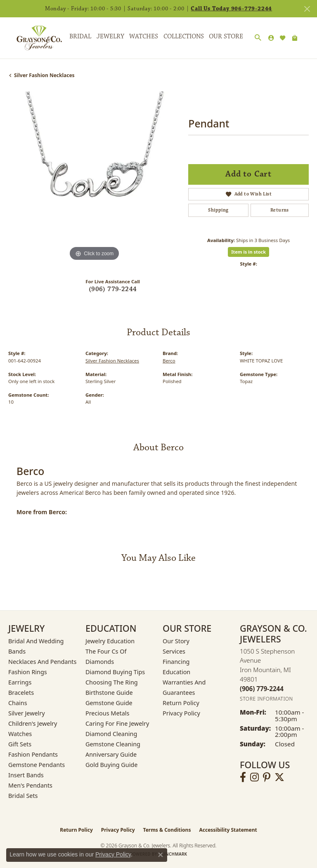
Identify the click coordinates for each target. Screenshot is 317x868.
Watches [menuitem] (20, 734)
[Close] (307, 9)
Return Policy (181, 703)
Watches (144, 36)
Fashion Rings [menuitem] (28, 672)
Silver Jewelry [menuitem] (27, 713)
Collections (184, 36)
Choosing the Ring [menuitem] (112, 682)
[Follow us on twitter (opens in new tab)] (279, 777)
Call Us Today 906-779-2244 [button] (231, 9)
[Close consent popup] (161, 855)
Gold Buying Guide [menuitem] (111, 765)
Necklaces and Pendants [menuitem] (42, 662)
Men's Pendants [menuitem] (30, 785)
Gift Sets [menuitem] (20, 744)
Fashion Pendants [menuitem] (33, 754)
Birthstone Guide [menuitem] (109, 693)
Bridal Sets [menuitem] (23, 796)
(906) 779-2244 (113, 289)
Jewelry (110, 36)
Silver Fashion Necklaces (44, 75)
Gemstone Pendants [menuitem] (37, 765)
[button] (258, 38)
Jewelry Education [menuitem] (110, 641)
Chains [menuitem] (18, 703)
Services (174, 651)
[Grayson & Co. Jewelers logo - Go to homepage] (33, 38)
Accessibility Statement (228, 830)
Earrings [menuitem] (20, 682)
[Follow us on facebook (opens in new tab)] (243, 777)
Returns (280, 210)
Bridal (80, 36)
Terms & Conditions (167, 830)
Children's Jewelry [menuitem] (33, 723)
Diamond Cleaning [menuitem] (111, 734)
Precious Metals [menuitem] (107, 713)
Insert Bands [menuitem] (26, 775)
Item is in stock (248, 252)
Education (176, 672)
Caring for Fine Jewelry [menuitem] (117, 723)
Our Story (176, 641)
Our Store (226, 36)
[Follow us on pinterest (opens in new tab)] (267, 777)
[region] (94, 177)
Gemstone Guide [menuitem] (109, 703)
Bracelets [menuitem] (21, 693)
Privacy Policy (181, 713)
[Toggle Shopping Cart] (295, 38)
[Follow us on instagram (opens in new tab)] (254, 777)
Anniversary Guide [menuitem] (111, 754)
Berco (169, 361)
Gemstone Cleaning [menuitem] (113, 744)
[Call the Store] (262, 689)
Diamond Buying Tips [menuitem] (115, 672)
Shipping (218, 210)
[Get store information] (266, 699)
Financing (176, 662)
